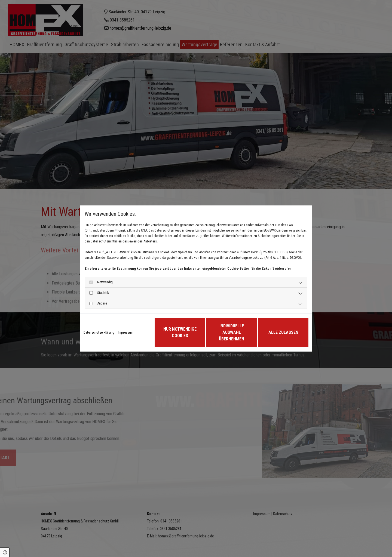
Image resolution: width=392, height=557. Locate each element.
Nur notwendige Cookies (180, 332)
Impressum (126, 332)
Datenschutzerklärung (99, 332)
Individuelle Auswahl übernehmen (232, 332)
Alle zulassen (283, 332)
